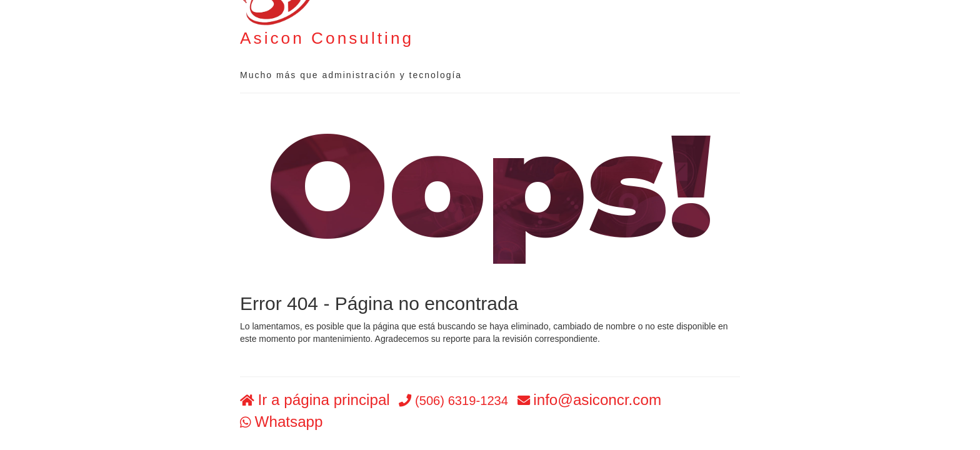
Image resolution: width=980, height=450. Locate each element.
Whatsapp (289, 422)
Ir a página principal (324, 400)
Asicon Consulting (327, 38)
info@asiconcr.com (597, 400)
